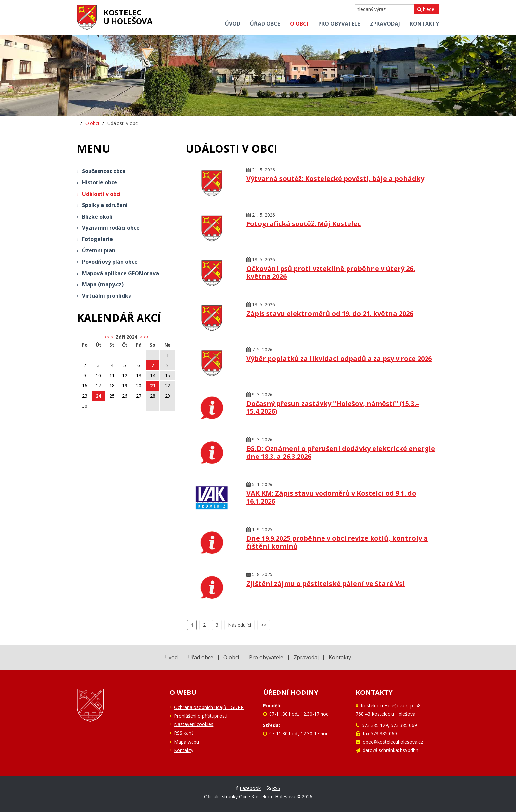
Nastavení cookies (194, 724)
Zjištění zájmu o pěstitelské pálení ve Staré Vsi (326, 583)
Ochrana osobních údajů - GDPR (209, 707)
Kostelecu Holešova (128, 17)
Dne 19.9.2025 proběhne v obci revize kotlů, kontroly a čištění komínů (337, 542)
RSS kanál (184, 733)
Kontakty (184, 750)
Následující (240, 625)
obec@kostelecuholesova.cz (393, 742)
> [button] (141, 337)
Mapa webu (187, 742)
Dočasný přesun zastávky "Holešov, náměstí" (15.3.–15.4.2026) (333, 407)
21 (153, 386)
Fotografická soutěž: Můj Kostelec (304, 224)
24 (98, 396)
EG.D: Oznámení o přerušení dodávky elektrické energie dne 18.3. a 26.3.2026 (341, 452)
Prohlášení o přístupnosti (201, 716)
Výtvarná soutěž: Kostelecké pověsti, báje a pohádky (335, 179)
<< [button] (107, 337)
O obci (92, 123)
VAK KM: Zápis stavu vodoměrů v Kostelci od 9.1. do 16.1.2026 (331, 497)
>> (146, 337)
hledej (426, 9)
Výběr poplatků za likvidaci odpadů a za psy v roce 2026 (339, 359)
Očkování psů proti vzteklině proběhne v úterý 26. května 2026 (331, 272)
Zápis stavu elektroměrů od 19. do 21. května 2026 (330, 314)
